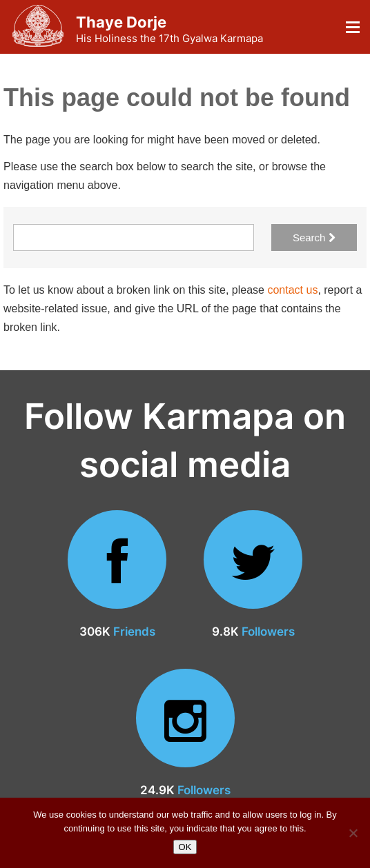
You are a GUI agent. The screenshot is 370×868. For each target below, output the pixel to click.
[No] (353, 833)
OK (185, 847)
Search (314, 238)
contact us (292, 290)
